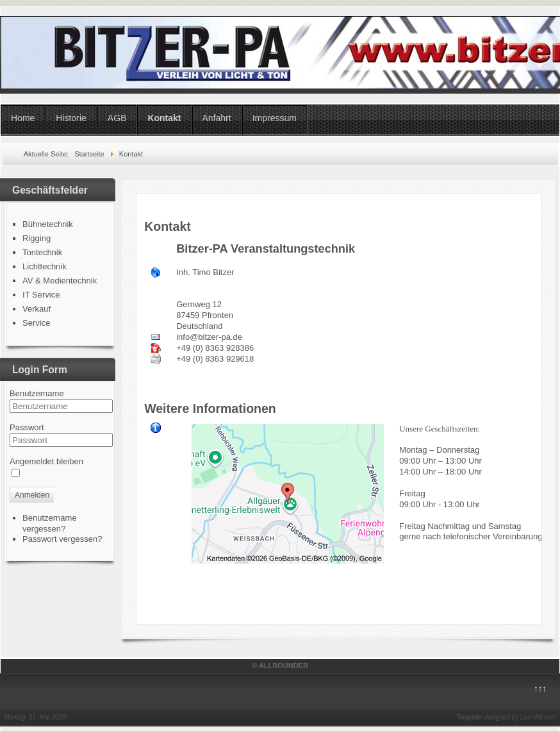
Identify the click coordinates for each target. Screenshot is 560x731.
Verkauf (37, 309)
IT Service (41, 295)
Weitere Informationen (210, 408)
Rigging (37, 238)
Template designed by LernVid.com (506, 717)
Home (23, 118)
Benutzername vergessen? (50, 523)
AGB (117, 118)
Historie (71, 118)
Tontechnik (42, 252)
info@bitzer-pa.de (209, 337)
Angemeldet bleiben (46, 461)
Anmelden (32, 495)
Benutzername (37, 393)
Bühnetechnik (48, 224)
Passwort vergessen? (62, 539)
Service (36, 323)
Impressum (275, 118)
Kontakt (164, 118)
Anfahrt (217, 118)
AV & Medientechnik (60, 281)
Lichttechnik (45, 266)
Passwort (27, 427)
